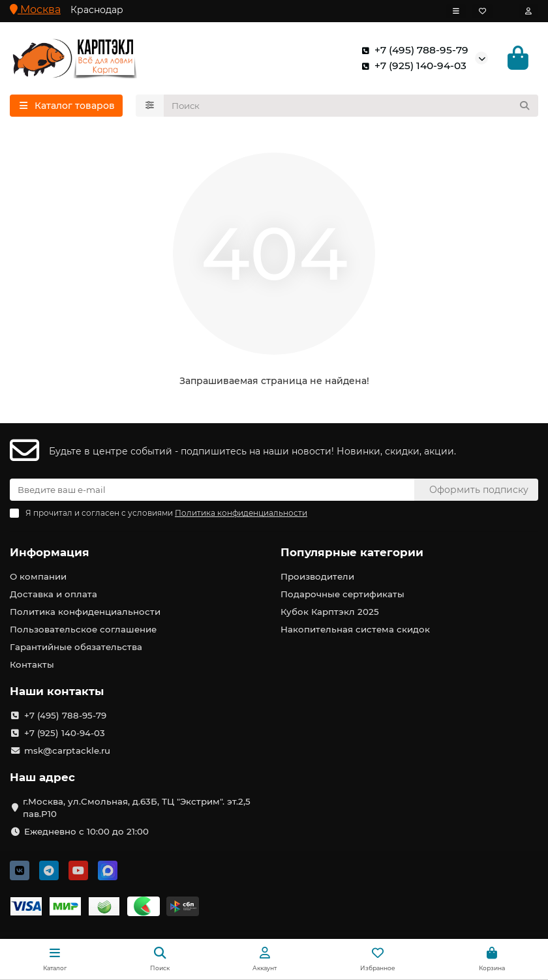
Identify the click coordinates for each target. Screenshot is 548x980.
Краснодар (97, 10)
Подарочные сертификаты (342, 594)
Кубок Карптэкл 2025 (330, 612)
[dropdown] (456, 11)
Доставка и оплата (53, 594)
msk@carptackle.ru (67, 750)
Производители (317, 576)
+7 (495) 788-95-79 (412, 50)
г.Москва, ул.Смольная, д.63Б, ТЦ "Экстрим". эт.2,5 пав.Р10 (137, 808)
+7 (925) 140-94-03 (411, 66)
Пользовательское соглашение (83, 629)
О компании (38, 576)
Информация (50, 552)
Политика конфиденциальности (85, 612)
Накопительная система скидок (355, 629)
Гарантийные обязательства (76, 647)
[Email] (212, 490)
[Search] (351, 106)
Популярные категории (352, 552)
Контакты (32, 664)
